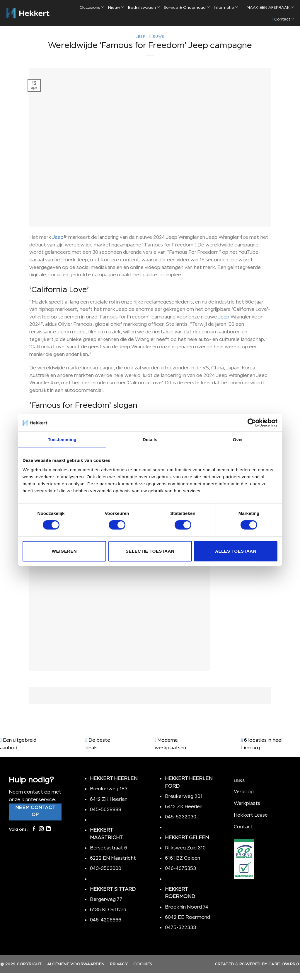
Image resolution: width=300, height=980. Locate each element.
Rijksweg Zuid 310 (186, 848)
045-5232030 (181, 817)
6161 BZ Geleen (183, 858)
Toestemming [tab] (62, 440)
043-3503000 (106, 868)
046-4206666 (106, 920)
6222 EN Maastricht (113, 858)
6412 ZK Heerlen (109, 799)
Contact (283, 19)
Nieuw (116, 7)
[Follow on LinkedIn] (48, 829)
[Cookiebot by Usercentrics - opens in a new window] (252, 423)
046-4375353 (180, 868)
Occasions (92, 7)
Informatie (226, 7)
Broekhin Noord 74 (187, 907)
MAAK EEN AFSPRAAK (270, 7)
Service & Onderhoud (187, 7)
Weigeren (64, 551)
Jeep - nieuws (150, 37)
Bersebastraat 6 (109, 848)
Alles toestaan (236, 551)
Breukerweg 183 (109, 789)
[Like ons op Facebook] (34, 829)
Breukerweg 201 (184, 796)
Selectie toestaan (150, 551)
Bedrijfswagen (144, 7)
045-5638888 (106, 809)
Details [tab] (150, 440)
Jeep (58, 237)
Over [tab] (238, 440)
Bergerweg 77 (106, 899)
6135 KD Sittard (108, 909)
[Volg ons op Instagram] (41, 829)
